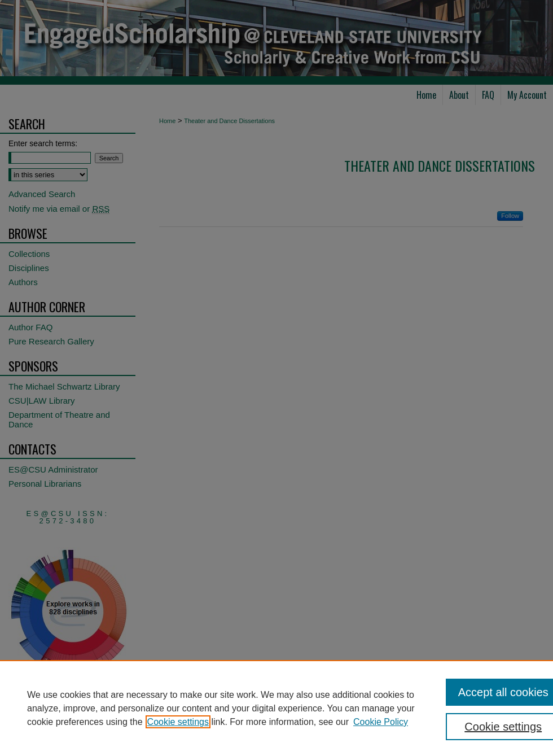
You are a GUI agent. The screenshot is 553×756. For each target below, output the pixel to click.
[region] (276, 708)
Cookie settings (178, 722)
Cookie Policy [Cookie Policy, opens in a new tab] (381, 722)
